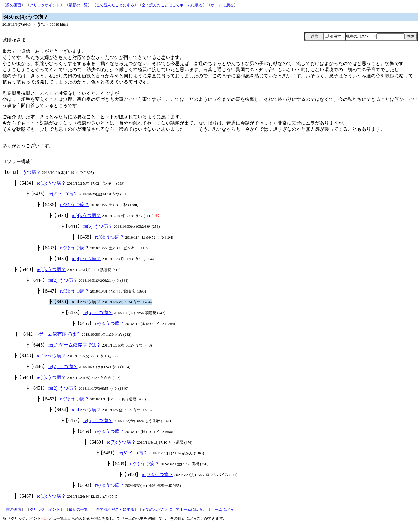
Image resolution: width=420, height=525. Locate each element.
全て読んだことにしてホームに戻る (172, 5)
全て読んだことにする (115, 5)
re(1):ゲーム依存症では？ (75, 345)
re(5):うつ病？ (98, 226)
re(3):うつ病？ (75, 205)
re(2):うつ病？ (63, 194)
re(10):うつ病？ (157, 474)
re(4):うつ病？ (86, 215)
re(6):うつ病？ (110, 237)
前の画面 (14, 5)
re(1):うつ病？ (51, 183)
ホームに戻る (222, 5)
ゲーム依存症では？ (60, 334)
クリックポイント (45, 5)
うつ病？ (32, 172)
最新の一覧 (78, 5)
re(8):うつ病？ (133, 453)
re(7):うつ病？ (121, 442)
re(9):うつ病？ (145, 464)
